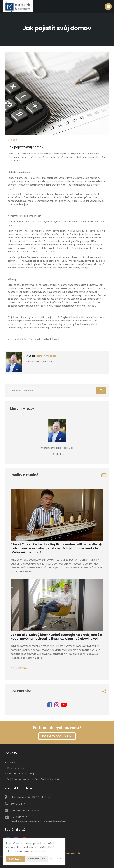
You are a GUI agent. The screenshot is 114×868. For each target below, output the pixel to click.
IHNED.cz (23, 668)
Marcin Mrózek (46, 356)
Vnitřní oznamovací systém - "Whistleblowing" (33, 779)
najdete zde (38, 851)
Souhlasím (15, 859)
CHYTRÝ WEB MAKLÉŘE (69, 854)
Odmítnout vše (37, 859)
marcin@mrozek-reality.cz (26, 811)
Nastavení (56, 858)
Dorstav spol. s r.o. (57, 736)
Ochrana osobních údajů (21, 774)
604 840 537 (18, 804)
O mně (11, 763)
